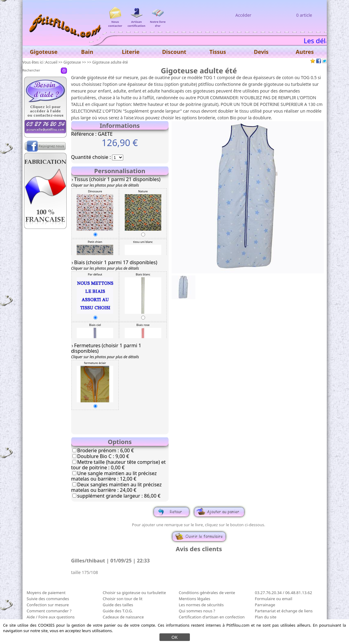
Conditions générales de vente (207, 593)
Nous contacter (115, 22)
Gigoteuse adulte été (110, 62)
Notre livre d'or (158, 22)
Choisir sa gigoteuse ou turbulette (134, 593)
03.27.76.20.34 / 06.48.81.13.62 (284, 593)
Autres (305, 52)
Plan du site (266, 617)
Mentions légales (195, 599)
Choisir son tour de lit (123, 599)
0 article (304, 15)
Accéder (244, 15)
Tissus (218, 52)
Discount (174, 52)
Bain (87, 52)
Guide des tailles (118, 605)
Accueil (51, 62)
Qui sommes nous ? (197, 611)
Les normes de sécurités (201, 605)
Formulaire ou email (274, 599)
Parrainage (265, 605)
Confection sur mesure (48, 605)
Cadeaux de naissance (123, 617)
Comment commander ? (49, 611)
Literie (131, 52)
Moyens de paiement (46, 593)
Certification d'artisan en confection (212, 617)
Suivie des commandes (48, 599)
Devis (261, 52)
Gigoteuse (72, 62)
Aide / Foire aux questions (51, 617)
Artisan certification (136, 22)
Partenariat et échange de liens (284, 611)
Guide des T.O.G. (118, 611)
